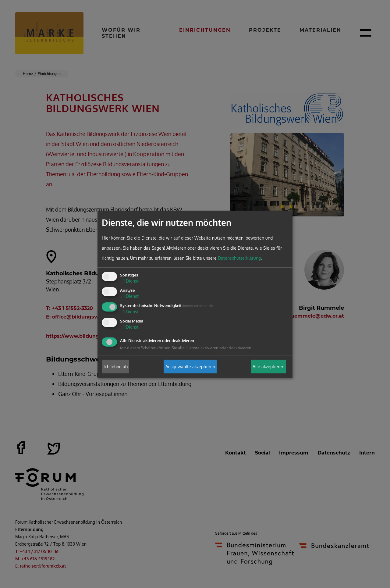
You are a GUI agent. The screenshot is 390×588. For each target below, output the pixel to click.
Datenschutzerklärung (239, 258)
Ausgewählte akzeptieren (190, 367)
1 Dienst (129, 281)
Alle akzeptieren (268, 367)
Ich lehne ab (116, 367)
